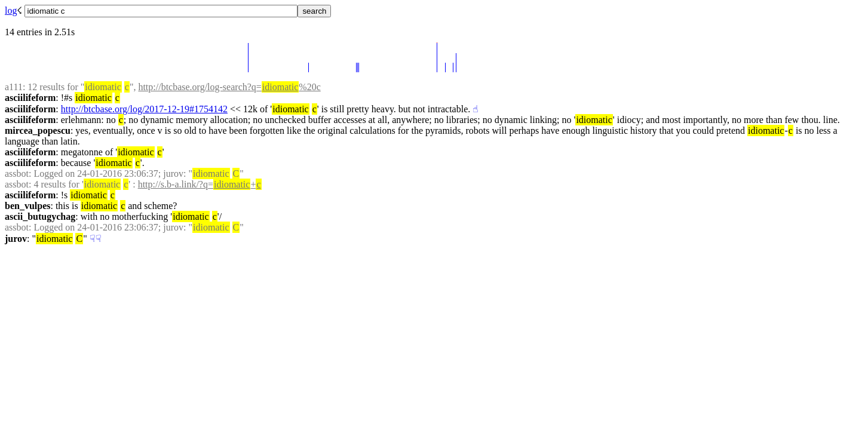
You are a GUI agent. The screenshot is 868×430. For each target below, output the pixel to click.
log (11, 10)
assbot (17, 173)
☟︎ (93, 239)
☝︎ (476, 109)
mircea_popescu (38, 130)
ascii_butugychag (40, 216)
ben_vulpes (27, 206)
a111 (14, 87)
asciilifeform (30, 98)
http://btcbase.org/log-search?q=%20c (229, 87)
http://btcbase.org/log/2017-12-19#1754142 (144, 109)
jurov (16, 239)
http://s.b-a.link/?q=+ (200, 184)
